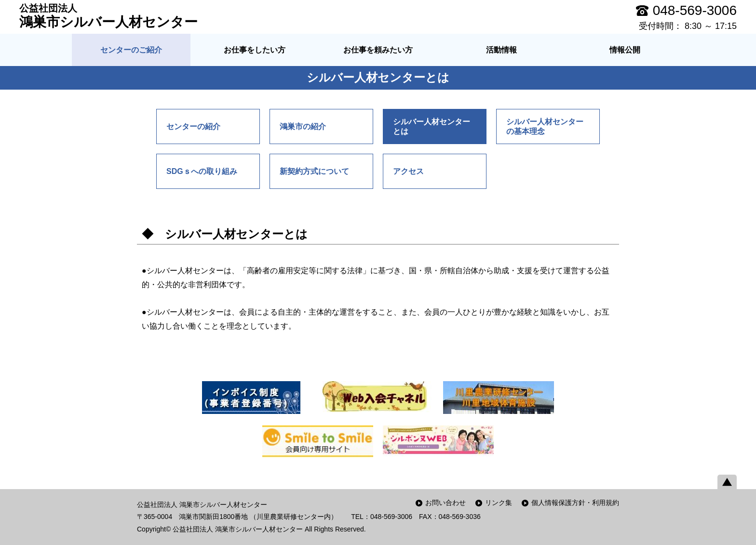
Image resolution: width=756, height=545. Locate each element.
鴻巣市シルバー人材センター (108, 16)
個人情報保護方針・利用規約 (575, 503)
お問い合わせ (445, 503)
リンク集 (499, 503)
